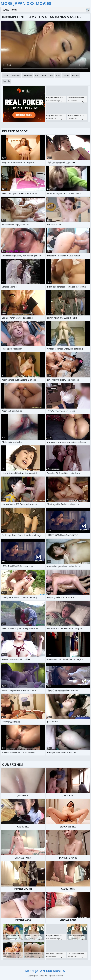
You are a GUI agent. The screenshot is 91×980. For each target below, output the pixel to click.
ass (51, 76)
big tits (7, 81)
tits (37, 76)
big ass (75, 76)
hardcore (28, 76)
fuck (58, 76)
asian (6, 76)
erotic (66, 76)
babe (44, 76)
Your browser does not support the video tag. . (46, 46)
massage (16, 76)
